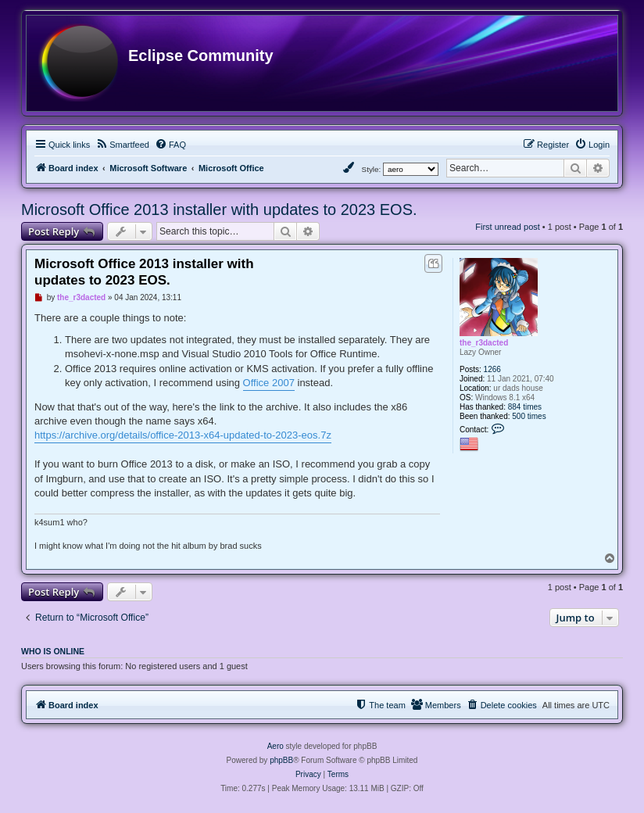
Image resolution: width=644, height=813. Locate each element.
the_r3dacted (484, 343)
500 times (529, 416)
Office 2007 (269, 383)
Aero (275, 746)
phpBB (281, 760)
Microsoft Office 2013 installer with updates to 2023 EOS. (219, 210)
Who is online (53, 651)
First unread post (508, 227)
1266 (492, 369)
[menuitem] (122, 145)
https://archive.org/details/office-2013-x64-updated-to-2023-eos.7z (183, 435)
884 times (525, 407)
